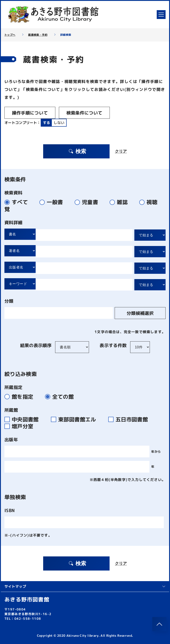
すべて (18, 202)
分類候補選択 (140, 313)
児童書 (88, 202)
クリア (121, 151)
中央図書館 (24, 419)
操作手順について (30, 113)
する (47, 123)
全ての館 (61, 397)
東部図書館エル (76, 419)
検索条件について (84, 113)
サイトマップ (85, 586)
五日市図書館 (130, 419)
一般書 (53, 202)
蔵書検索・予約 (38, 35)
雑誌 (121, 202)
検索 (77, 151)
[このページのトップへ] (159, 624)
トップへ (10, 35)
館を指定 (21, 397)
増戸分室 (21, 426)
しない (59, 123)
